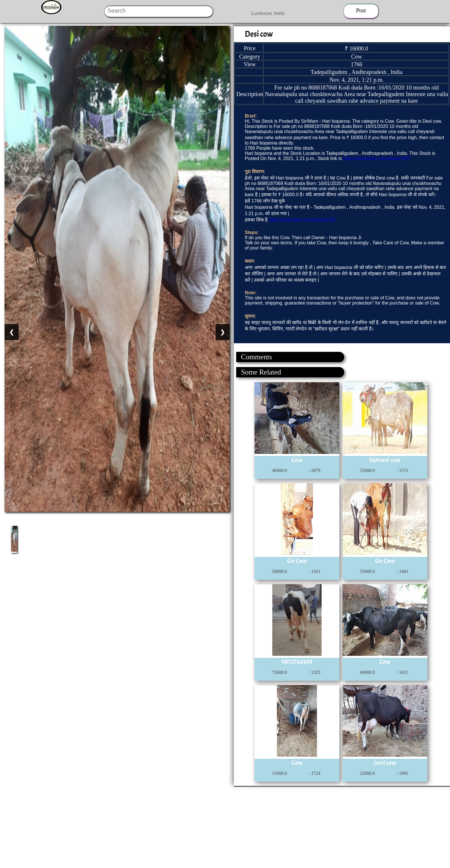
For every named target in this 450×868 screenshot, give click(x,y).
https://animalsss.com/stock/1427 (377, 158)
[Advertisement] (172, 827)
